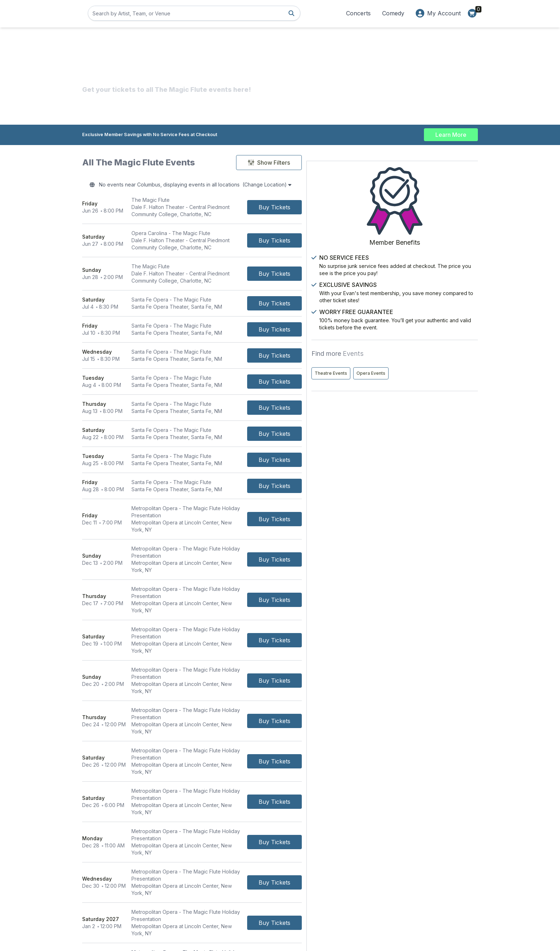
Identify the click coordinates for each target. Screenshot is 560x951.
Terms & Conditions (240, 879)
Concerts (358, 13)
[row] (224, 210)
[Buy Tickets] (339, 209)
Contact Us (230, 869)
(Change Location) (310, 186)
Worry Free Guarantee (378, 889)
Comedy (393, 13)
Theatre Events (409, 351)
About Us (362, 869)
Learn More (451, 133)
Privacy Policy (368, 879)
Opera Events (449, 351)
